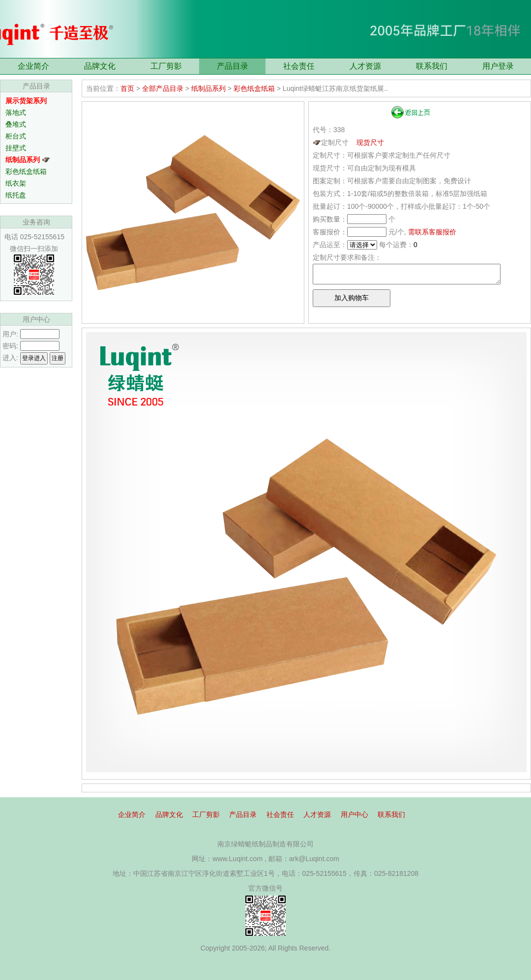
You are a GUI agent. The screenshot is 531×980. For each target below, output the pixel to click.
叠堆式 (16, 124)
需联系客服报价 (432, 232)
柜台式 (16, 136)
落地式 (16, 112)
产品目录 (233, 66)
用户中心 (354, 814)
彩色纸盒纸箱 (26, 171)
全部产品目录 (163, 88)
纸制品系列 (208, 88)
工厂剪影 (166, 66)
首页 (127, 88)
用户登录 (498, 66)
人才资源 (365, 66)
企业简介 (33, 66)
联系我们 (432, 66)
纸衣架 (16, 183)
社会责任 (299, 66)
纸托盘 (16, 195)
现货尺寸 (370, 142)
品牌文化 (100, 66)
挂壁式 (16, 148)
